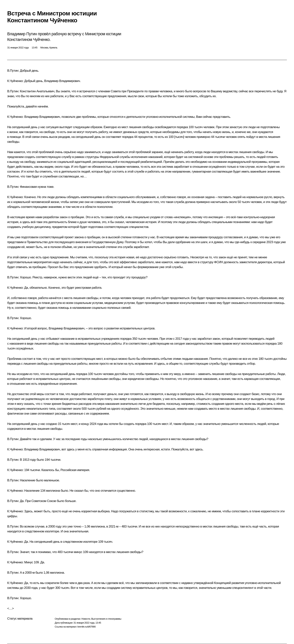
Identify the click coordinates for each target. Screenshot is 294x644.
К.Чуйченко (15, 81)
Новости (86, 619)
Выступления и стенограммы (106, 619)
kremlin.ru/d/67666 (87, 627)
